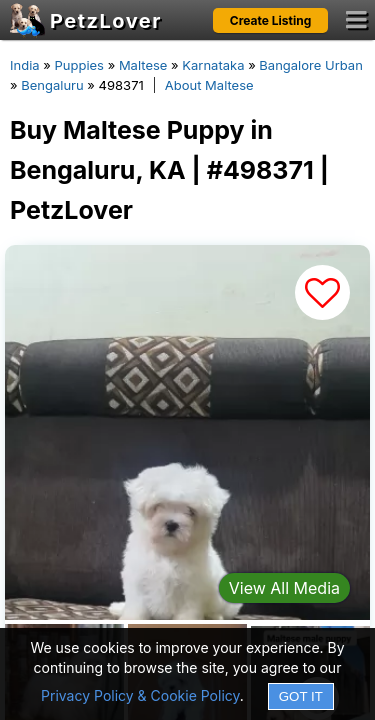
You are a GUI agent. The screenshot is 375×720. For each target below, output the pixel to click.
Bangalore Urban (310, 65)
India (25, 65)
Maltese (143, 65)
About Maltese (209, 85)
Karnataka (213, 65)
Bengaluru (52, 85)
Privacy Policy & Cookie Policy (140, 695)
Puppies (79, 65)
